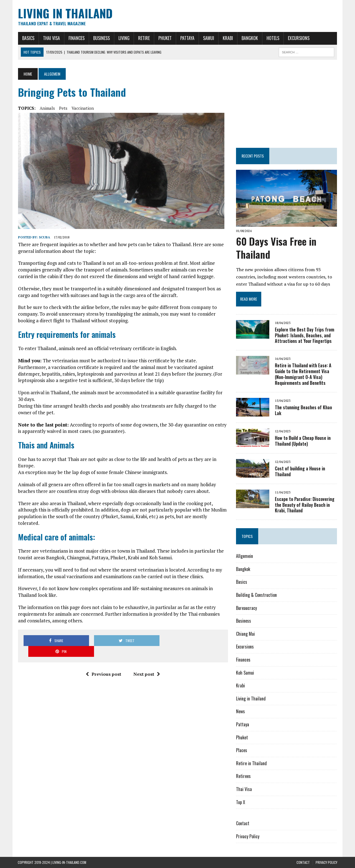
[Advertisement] (287, 103)
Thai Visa (51, 38)
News (240, 712)
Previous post (103, 663)
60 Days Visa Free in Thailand (276, 248)
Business (101, 38)
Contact (243, 824)
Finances (76, 38)
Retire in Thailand (251, 763)
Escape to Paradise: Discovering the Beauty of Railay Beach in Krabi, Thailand (305, 505)
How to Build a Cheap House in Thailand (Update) (303, 441)
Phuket (165, 38)
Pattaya (187, 38)
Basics (28, 38)
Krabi (228, 38)
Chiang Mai (245, 634)
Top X (241, 802)
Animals (47, 108)
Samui (208, 38)
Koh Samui (245, 673)
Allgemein (244, 556)
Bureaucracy (246, 608)
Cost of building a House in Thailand (300, 471)
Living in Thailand (251, 699)
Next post (147, 663)
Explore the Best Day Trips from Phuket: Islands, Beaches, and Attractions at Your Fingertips (305, 335)
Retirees (243, 776)
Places (242, 750)
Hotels (273, 38)
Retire (144, 38)
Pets (63, 108)
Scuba (44, 237)
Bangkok (249, 38)
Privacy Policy (248, 836)
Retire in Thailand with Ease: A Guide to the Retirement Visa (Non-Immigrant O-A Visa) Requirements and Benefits (303, 374)
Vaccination (82, 108)
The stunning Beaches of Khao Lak (303, 410)
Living (124, 38)
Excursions (298, 38)
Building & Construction (256, 595)
